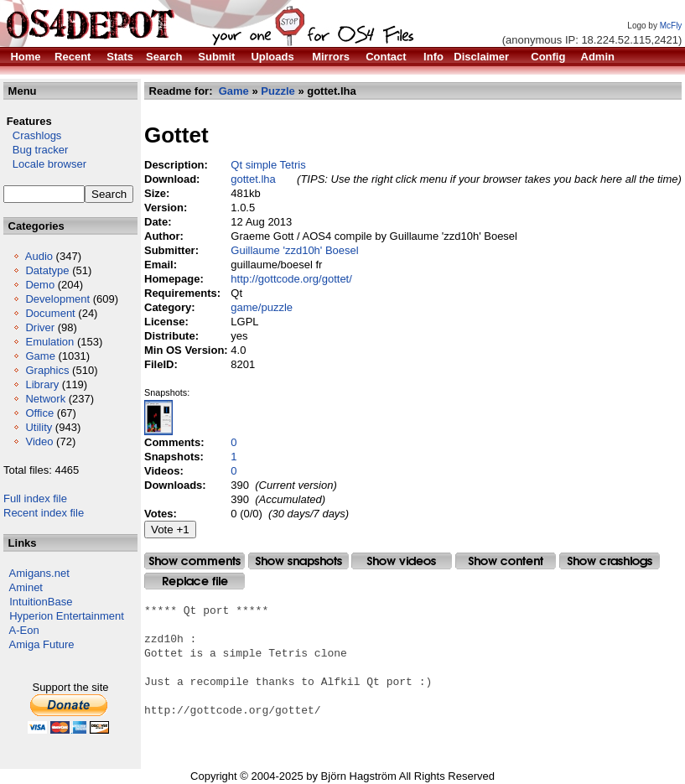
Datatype (47, 270)
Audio (39, 256)
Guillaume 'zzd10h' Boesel (294, 250)
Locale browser (45, 164)
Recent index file (44, 513)
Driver (40, 327)
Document (50, 313)
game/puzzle (262, 307)
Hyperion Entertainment (67, 616)
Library (42, 384)
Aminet (26, 587)
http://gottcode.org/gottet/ (291, 279)
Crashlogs (32, 135)
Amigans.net (39, 573)
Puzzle (278, 91)
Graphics (47, 370)
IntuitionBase (41, 602)
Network (45, 399)
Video (39, 441)
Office (39, 413)
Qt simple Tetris (268, 165)
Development (57, 299)
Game (40, 356)
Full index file (35, 498)
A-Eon (24, 630)
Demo (40, 285)
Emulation (49, 342)
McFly (671, 26)
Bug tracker (36, 150)
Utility (39, 427)
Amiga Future (42, 644)
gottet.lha (253, 179)
